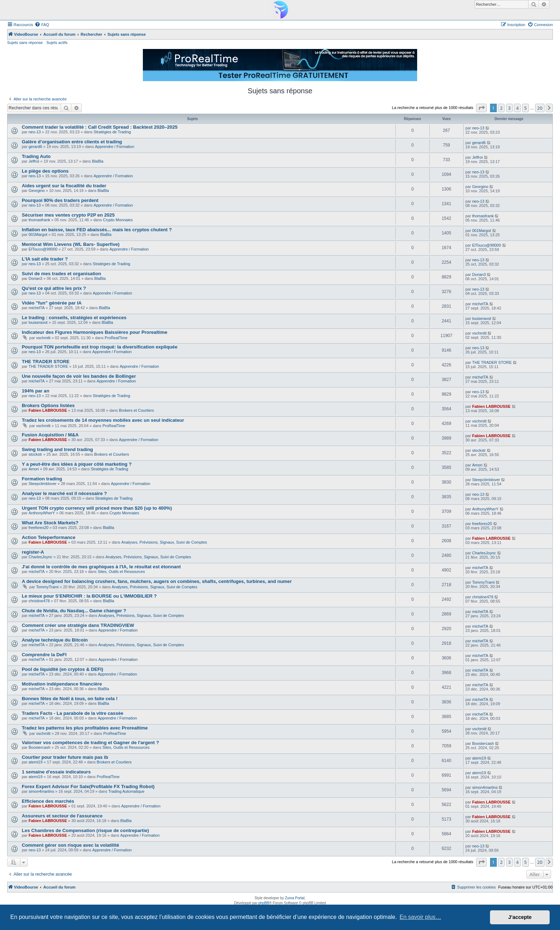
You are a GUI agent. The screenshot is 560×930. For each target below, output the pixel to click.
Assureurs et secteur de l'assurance (62, 816)
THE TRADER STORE (46, 362)
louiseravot (38, 322)
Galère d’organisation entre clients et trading (72, 142)
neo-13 (35, 132)
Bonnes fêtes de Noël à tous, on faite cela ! (70, 699)
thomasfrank (39, 220)
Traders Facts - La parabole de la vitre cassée (72, 713)
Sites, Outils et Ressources (121, 572)
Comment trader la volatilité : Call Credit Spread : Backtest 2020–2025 (100, 127)
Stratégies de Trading (112, 132)
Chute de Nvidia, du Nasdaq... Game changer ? (74, 611)
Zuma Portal (295, 898)
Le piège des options (45, 171)
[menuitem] (42, 25)
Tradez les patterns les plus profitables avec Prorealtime (85, 728)
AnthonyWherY (42, 513)
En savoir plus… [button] (421, 917)
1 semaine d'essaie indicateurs (56, 772)
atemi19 (36, 762)
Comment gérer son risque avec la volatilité (71, 845)
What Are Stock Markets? (50, 523)
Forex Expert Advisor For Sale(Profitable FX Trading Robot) (88, 786)
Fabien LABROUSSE (48, 410)
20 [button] (540, 108)
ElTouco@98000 (43, 249)
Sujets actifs (57, 43)
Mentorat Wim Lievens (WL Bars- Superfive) (71, 244)
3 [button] (509, 108)
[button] (481, 108)
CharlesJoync (41, 557)
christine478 (39, 601)
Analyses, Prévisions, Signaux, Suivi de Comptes (164, 542)
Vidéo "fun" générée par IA (52, 303)
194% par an (36, 391)
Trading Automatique (126, 791)
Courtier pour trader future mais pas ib (65, 757)
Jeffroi (34, 161)
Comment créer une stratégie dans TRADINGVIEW (78, 625)
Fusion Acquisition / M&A (50, 435)
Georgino (37, 191)
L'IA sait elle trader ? (45, 259)
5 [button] (526, 108)
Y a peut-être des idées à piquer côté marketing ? (77, 464)
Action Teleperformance (49, 537)
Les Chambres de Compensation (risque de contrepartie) (85, 830)
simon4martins (41, 791)
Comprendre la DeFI (44, 655)
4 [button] (517, 108)
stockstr (35, 454)
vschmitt (43, 338)
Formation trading (42, 479)
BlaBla (98, 161)
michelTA (37, 308)
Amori (34, 469)
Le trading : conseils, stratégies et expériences (74, 318)
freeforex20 (39, 528)
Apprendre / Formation (115, 147)
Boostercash (39, 747)
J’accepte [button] (520, 917)
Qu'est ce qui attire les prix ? (54, 288)
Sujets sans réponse (25, 43)
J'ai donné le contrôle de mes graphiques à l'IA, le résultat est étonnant (101, 567)
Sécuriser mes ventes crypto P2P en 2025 (68, 215)
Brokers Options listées (48, 405)
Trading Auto (36, 156)
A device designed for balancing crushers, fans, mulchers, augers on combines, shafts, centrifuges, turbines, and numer (157, 581)
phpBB (264, 903)
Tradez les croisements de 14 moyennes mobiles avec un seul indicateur (103, 420)
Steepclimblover (42, 484)
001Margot (38, 234)
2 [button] (501, 108)
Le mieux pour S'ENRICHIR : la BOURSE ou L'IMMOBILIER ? (89, 596)
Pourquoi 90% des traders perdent (60, 200)
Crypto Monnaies (118, 220)
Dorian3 (36, 278)
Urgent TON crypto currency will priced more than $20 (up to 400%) (97, 508)
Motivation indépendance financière (62, 684)
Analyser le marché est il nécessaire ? (64, 493)
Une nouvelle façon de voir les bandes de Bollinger (79, 376)
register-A (33, 552)
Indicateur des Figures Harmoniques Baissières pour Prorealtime (94, 332)
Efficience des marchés (48, 801)
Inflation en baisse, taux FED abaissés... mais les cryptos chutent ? (97, 230)
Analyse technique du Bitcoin (55, 640)
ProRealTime (116, 338)
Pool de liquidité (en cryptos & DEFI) (62, 669)
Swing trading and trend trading (57, 449)
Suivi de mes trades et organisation (61, 274)
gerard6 (35, 147)
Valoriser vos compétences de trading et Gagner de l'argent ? (90, 743)
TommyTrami (47, 587)
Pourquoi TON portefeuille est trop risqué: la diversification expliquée (100, 347)
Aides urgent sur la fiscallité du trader (64, 186)
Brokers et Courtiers (136, 410)
